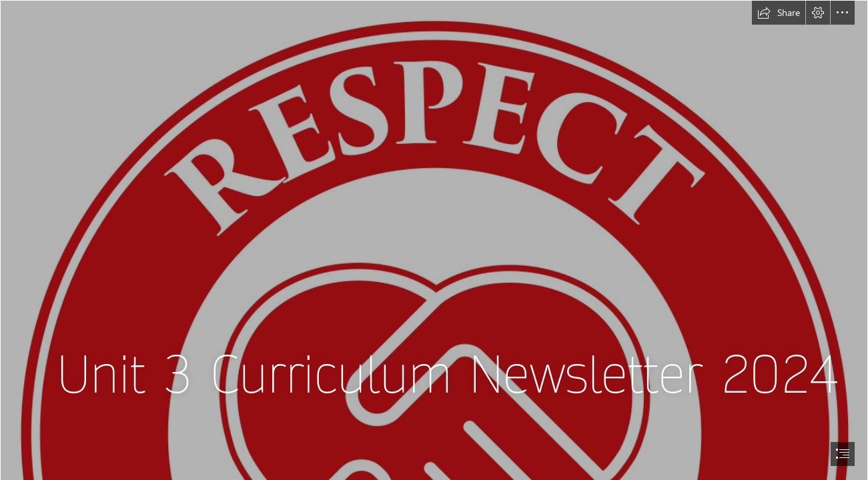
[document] (434, 240)
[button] (779, 13)
